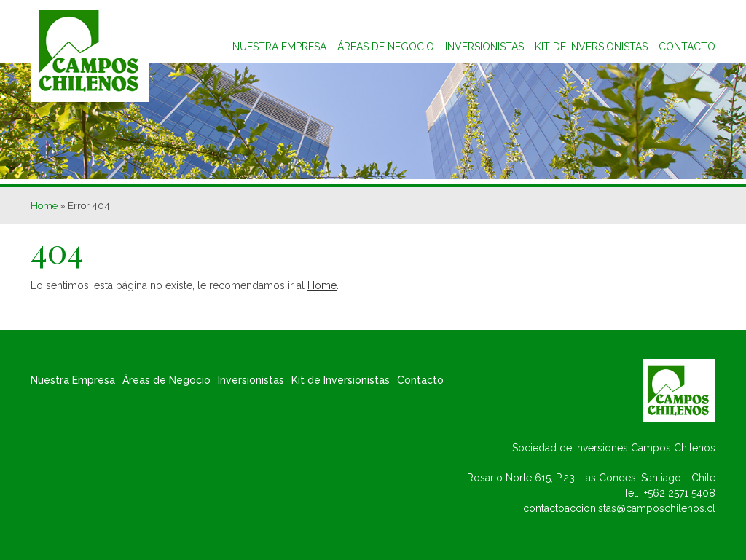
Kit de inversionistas (591, 47)
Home (44, 205)
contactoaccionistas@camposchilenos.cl (619, 508)
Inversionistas (484, 47)
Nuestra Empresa (279, 47)
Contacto (687, 47)
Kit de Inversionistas (341, 380)
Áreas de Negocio (386, 47)
